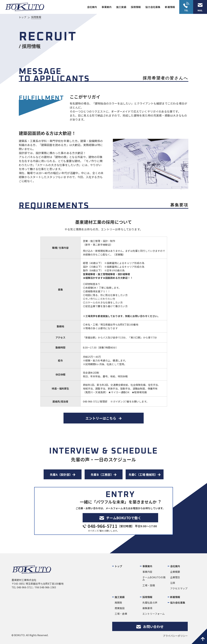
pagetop (199, 636)
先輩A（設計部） (61, 474)
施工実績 (120, 597)
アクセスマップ (179, 588)
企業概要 (175, 572)
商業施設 (120, 608)
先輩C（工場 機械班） (143, 474)
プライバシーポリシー (175, 636)
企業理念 (175, 577)
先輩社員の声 (150, 603)
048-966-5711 (103, 526)
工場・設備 (149, 585)
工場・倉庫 (121, 614)
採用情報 (147, 597)
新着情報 (170, 7)
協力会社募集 (153, 7)
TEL (186, 10)
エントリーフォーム (154, 614)
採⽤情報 (136, 7)
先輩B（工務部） (102, 474)
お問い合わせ (153, 626)
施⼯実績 (121, 7)
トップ (118, 566)
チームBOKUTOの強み (154, 578)
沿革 (173, 583)
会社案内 (92, 7)
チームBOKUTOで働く (124, 518)
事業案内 (107, 7)
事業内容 (147, 572)
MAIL (200, 10)
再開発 (118, 603)
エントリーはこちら (101, 418)
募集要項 (147, 608)
